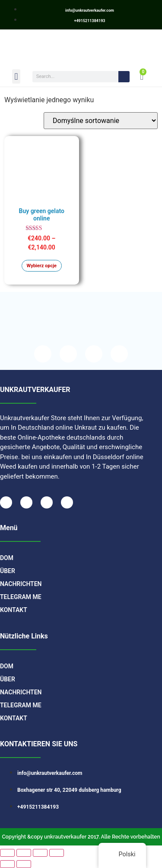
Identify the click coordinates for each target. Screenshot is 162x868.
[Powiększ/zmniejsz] (7, 853)
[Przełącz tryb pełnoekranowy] (24, 853)
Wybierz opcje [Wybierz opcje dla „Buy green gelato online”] (42, 266)
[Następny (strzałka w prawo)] (24, 864)
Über (8, 571)
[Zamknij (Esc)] (57, 853)
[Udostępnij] (40, 853)
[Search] (124, 77)
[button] (16, 76)
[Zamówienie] (101, 121)
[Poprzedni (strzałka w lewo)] (7, 864)
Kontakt (14, 610)
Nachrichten (21, 584)
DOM (7, 558)
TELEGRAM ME (21, 597)
